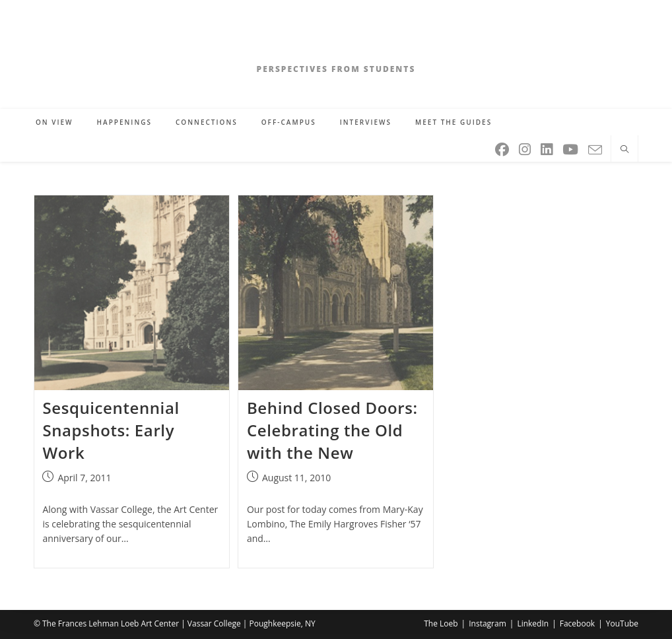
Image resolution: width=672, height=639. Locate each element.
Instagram (487, 623)
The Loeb (441, 623)
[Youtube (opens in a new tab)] (571, 147)
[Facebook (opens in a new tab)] (503, 147)
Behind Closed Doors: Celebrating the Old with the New (332, 430)
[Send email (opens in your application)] (596, 148)
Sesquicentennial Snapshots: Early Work (111, 430)
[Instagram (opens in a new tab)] (526, 147)
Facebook (577, 623)
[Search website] (624, 150)
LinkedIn (533, 623)
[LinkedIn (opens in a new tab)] (548, 147)
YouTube (622, 623)
